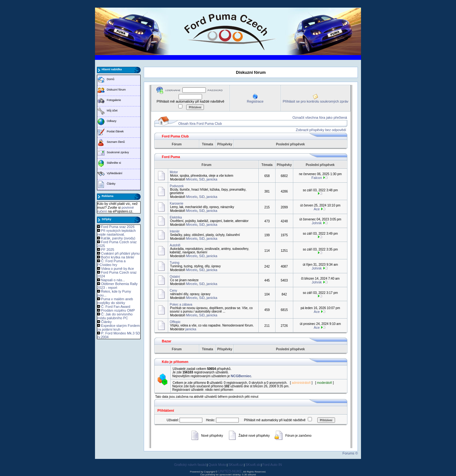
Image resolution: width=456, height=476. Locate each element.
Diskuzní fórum (116, 90)
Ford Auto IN (272, 465)
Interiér (175, 231)
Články (111, 184)
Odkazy (112, 121)
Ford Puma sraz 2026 (118, 227)
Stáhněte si (114, 163)
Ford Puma (171, 157)
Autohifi (175, 245)
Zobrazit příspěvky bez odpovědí (321, 130)
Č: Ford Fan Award (116, 307)
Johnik (317, 223)
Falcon (317, 178)
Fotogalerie (114, 100)
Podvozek (177, 186)
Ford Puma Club (175, 136)
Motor (174, 172)
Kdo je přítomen (175, 362)
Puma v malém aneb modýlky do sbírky (115, 301)
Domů (111, 79)
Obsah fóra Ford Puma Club (200, 124)
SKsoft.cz (236, 465)
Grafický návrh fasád (190, 465)
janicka (212, 179)
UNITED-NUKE (230, 471)
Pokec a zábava (181, 305)
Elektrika (176, 217)
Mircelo (192, 179)
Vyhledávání (114, 173)
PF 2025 (108, 250)
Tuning (174, 263)
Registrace (255, 101)
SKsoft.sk (253, 465)
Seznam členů (116, 142)
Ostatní (175, 277)
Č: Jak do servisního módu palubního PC (115, 316)
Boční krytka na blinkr (118, 257)
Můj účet (112, 111)
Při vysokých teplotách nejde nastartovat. (117, 232)
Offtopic (175, 322)
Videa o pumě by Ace (117, 269)
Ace (317, 209)
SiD (202, 179)
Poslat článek (115, 131)
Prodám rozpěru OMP (118, 310)
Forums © (350, 453)
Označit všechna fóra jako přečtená (320, 117)
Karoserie (177, 203)
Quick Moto (217, 465)
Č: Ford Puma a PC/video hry (111, 263)
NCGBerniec (241, 376)
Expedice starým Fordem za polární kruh (118, 327)
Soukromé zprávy (118, 152)
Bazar (167, 341)
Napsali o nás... (113, 280)
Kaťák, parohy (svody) (118, 238)
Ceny (173, 291)
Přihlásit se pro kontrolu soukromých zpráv (316, 101)
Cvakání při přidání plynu (120, 253)
